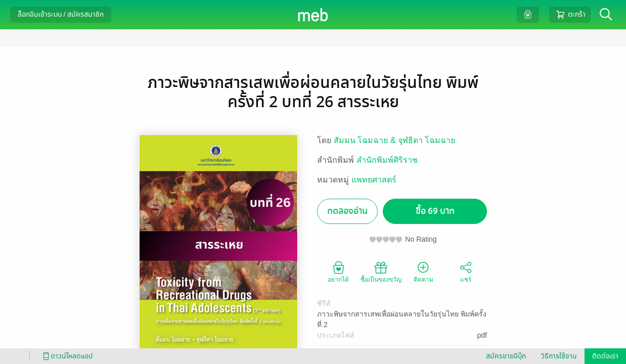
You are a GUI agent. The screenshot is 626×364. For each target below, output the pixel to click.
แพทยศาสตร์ (374, 180)
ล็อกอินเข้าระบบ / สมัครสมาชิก (61, 14)
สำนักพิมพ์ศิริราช (387, 160)
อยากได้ (338, 271)
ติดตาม (423, 271)
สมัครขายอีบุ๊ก (506, 356)
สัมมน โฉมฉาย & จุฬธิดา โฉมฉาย (394, 140)
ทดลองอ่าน (347, 211)
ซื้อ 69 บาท (435, 211)
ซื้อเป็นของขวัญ (381, 271)
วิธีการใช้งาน (559, 356)
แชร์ (466, 271)
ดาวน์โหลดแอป (66, 356)
